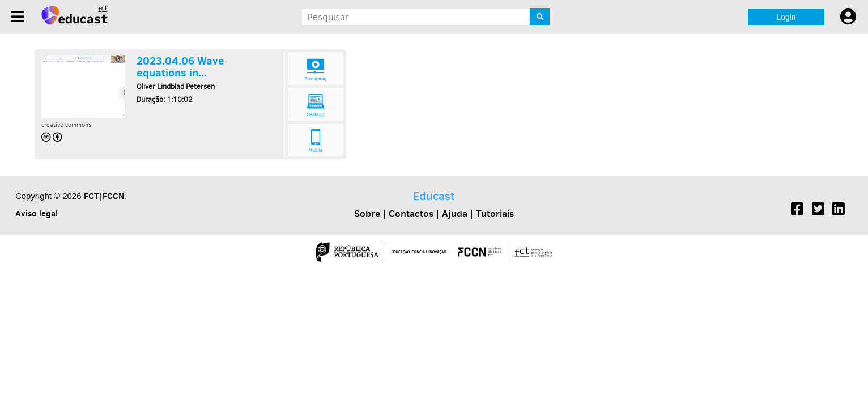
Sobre (367, 214)
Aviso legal (37, 213)
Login (786, 17)
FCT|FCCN (104, 196)
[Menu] (18, 17)
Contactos (411, 214)
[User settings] (848, 17)
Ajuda (455, 214)
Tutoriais (495, 214)
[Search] (540, 17)
